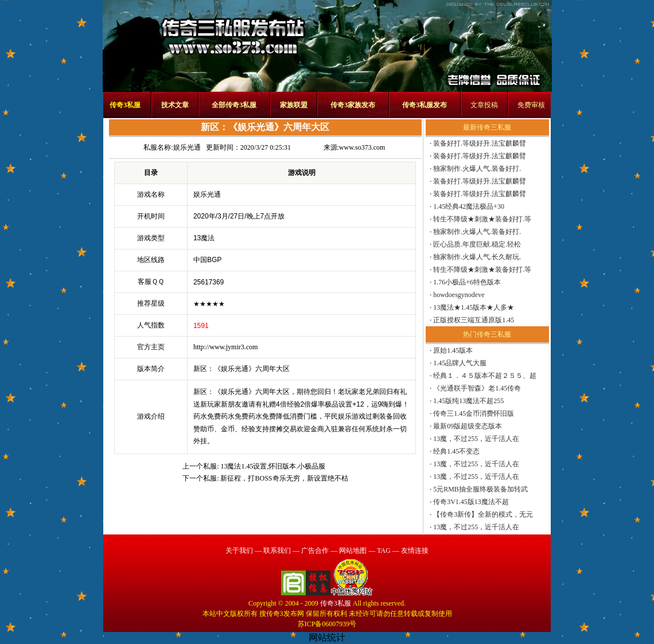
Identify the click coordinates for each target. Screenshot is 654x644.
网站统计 (327, 637)
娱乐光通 (187, 147)
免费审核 (531, 105)
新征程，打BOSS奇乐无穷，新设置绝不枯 (284, 478)
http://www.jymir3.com (226, 347)
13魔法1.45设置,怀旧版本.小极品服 (273, 466)
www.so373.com (362, 147)
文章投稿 (484, 105)
